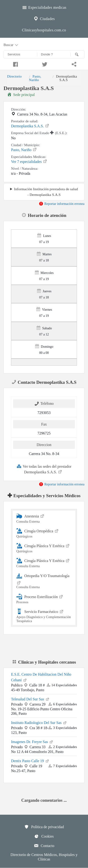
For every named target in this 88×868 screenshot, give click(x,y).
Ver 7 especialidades (29, 161)
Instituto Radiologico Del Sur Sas (39, 722)
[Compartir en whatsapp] (73, 64)
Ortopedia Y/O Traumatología (44, 581)
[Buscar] (77, 54)
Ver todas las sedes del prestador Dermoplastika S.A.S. (44, 469)
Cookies (44, 836)
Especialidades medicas (44, 7)
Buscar (11, 45)
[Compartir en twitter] (44, 64)
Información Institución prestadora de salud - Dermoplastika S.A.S (46, 192)
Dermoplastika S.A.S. (30, 126)
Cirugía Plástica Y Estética (44, 548)
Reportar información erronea (62, 204)
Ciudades (44, 18)
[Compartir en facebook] (15, 64)
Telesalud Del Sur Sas (30, 699)
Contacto (44, 846)
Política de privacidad (44, 827)
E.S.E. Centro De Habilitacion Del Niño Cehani (41, 677)
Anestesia (44, 518)
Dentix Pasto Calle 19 (30, 761)
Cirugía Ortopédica (44, 533)
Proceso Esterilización (44, 599)
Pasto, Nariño (35, 78)
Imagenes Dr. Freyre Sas (32, 741)
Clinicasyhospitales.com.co (44, 30)
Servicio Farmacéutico (44, 616)
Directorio (14, 76)
